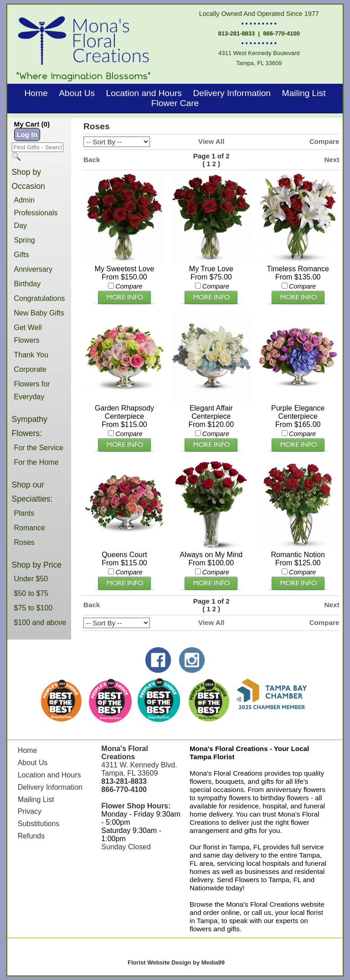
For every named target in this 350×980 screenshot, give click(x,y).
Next (332, 160)
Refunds (31, 836)
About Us (77, 93)
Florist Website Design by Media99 (176, 962)
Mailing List (304, 93)
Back (92, 160)
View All (211, 141)
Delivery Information (232, 93)
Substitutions (39, 824)
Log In (27, 135)
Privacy (30, 811)
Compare (324, 141)
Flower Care (175, 103)
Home (36, 93)
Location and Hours (144, 93)
